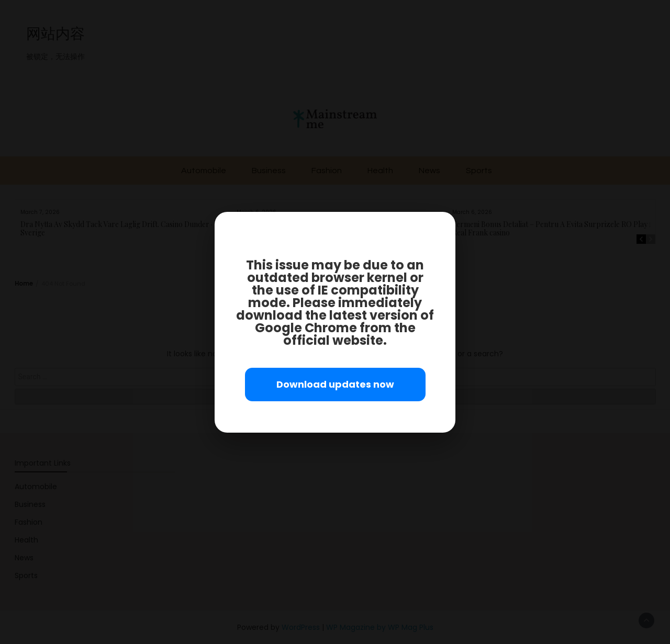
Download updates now (335, 384)
